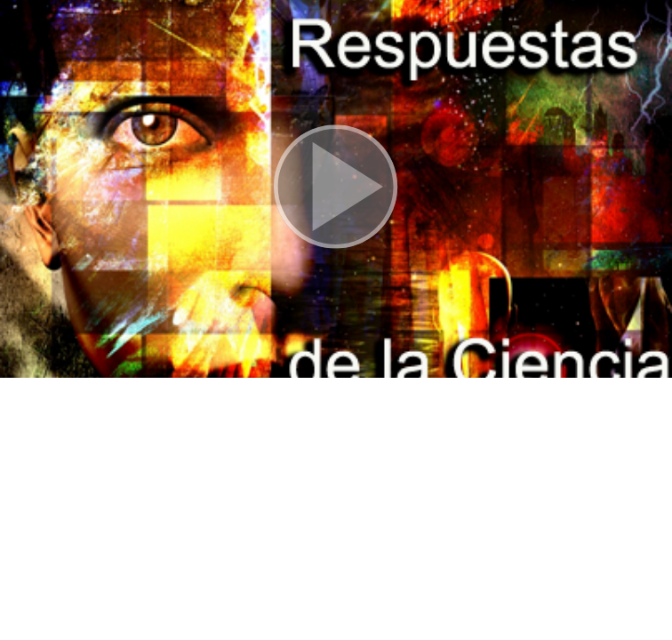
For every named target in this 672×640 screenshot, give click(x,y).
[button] (336, 189)
